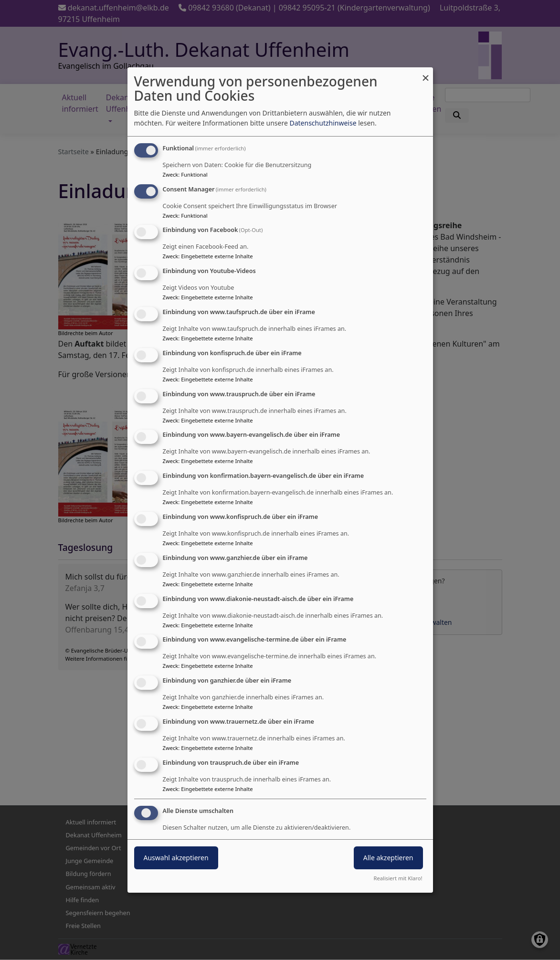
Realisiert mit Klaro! (398, 878)
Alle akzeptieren (388, 858)
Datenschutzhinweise (323, 123)
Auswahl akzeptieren (176, 858)
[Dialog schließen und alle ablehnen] (426, 73)
